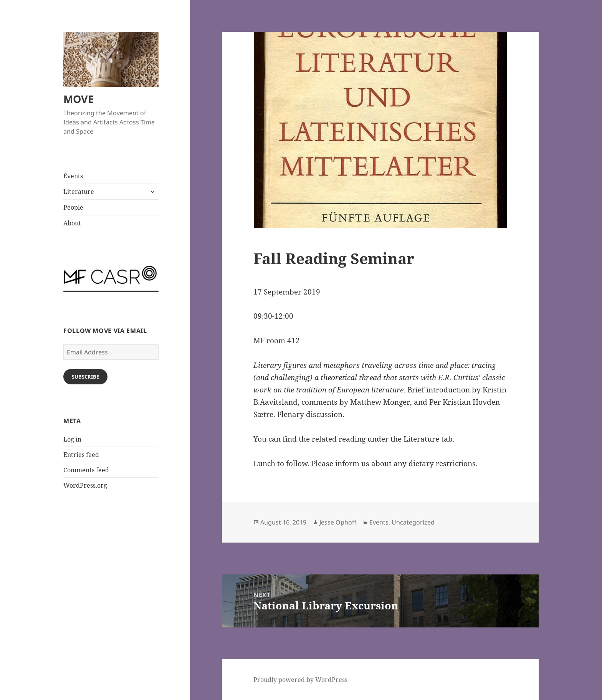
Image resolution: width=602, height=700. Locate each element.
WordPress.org (85, 485)
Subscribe (85, 377)
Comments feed (86, 470)
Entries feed (81, 455)
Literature (79, 192)
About (72, 223)
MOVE (79, 99)
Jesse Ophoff (338, 522)
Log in (72, 439)
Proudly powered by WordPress (300, 680)
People (73, 207)
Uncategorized (413, 522)
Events (73, 176)
